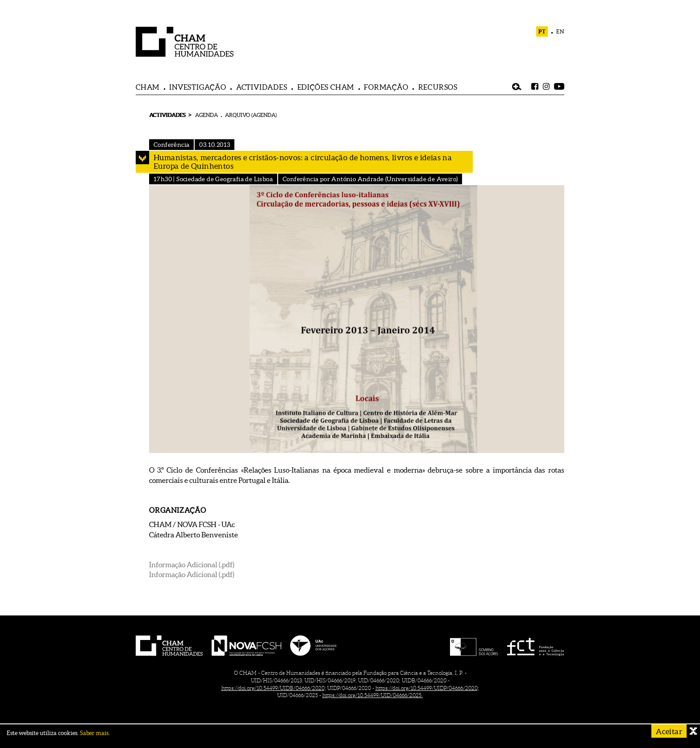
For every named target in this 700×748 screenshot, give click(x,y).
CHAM (148, 87)
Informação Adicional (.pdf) (192, 565)
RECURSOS (438, 87)
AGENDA (206, 115)
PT (542, 31)
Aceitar (669, 731)
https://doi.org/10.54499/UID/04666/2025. (373, 695)
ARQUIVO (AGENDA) (251, 115)
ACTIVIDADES (262, 87)
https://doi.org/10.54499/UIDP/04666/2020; (427, 688)
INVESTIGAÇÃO (198, 87)
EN (560, 31)
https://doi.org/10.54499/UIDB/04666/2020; (274, 688)
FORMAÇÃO (386, 87)
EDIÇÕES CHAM (326, 87)
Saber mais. (95, 733)
